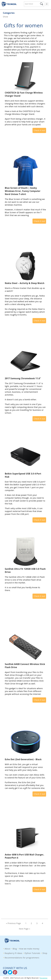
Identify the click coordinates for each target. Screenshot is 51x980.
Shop (45, 953)
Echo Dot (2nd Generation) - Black (23, 759)
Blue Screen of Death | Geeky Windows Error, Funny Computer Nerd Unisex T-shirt (23, 191)
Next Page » (24, 929)
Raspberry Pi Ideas (13, 953)
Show (6, 17)
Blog (15, 949)
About (7, 949)
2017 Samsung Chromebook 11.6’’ (23, 378)
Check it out (39, 130)
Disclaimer (44, 978)
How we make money (29, 949)
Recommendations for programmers (22, 958)
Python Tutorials (32, 953)
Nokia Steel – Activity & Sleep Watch (25, 283)
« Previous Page (13, 923)
